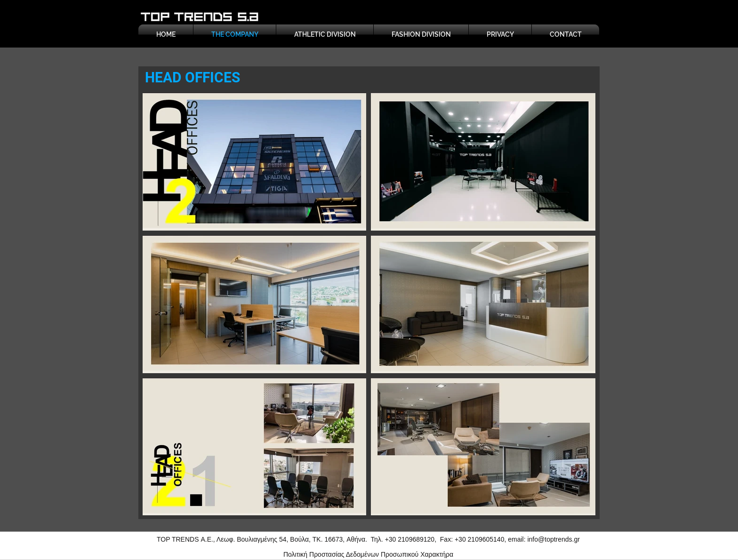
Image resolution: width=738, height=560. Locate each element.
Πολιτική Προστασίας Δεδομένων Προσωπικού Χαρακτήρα (368, 554)
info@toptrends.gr (553, 539)
